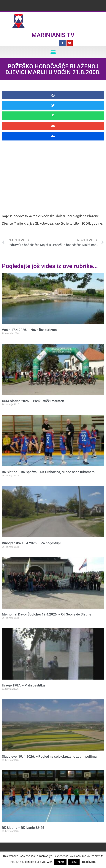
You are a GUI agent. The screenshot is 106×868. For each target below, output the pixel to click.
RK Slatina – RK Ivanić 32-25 (23, 828)
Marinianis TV (53, 35)
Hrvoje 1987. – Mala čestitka (23, 685)
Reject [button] (74, 862)
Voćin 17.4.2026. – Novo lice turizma (29, 330)
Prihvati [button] (60, 862)
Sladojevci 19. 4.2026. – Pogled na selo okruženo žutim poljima (49, 756)
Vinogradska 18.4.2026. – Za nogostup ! (32, 543)
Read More (89, 862)
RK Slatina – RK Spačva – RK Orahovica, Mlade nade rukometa (48, 472)
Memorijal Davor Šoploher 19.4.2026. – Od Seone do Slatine (47, 614)
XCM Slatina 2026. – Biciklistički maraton (33, 401)
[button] (53, 52)
